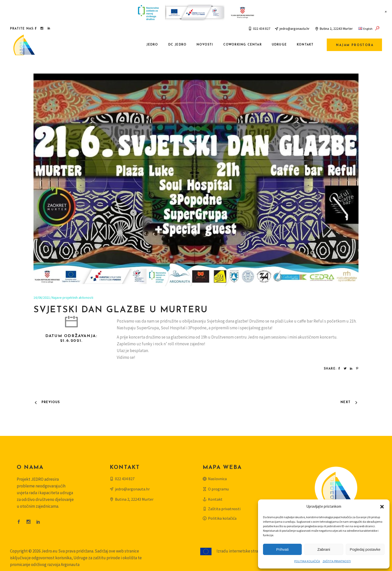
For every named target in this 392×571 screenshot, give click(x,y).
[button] (382, 507)
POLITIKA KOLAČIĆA (307, 561)
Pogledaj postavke (365, 549)
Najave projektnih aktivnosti (72, 298)
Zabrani (324, 549)
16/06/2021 (42, 298)
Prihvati (282, 549)
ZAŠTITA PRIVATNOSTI (337, 561)
